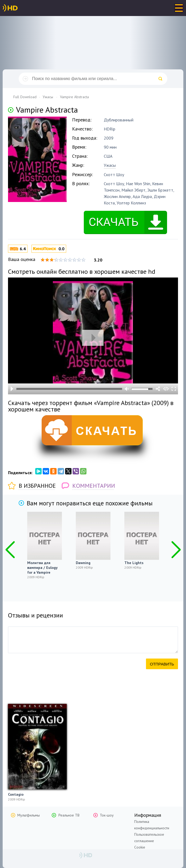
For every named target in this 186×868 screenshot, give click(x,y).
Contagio (16, 794)
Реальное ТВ (69, 815)
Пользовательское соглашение (149, 838)
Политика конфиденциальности (152, 825)
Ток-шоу (107, 815)
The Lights (134, 563)
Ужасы (110, 165)
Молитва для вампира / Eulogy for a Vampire (42, 568)
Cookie (140, 847)
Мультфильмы (29, 815)
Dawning (83, 563)
